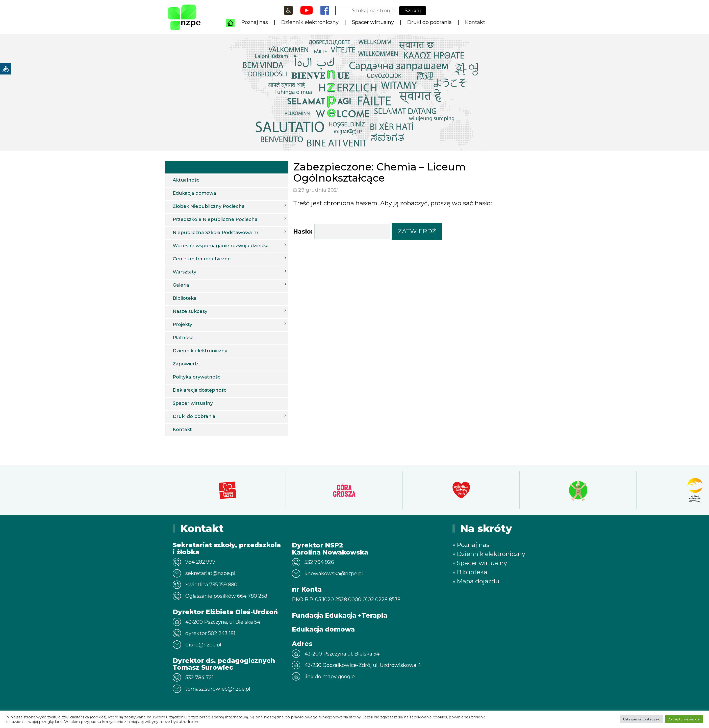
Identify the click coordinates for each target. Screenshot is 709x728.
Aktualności (187, 180)
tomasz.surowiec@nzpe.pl (218, 689)
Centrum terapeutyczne (229, 259)
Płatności (184, 338)
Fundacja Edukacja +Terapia (340, 615)
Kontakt (475, 22)
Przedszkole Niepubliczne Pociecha (229, 219)
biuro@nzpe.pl (203, 645)
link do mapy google (330, 676)
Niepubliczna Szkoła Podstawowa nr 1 (229, 232)
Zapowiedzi (186, 364)
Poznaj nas (255, 22)
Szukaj (413, 11)
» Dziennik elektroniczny (489, 554)
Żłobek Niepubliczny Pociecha (229, 206)
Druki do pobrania (429, 22)
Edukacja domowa (194, 193)
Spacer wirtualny (373, 22)
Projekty (229, 324)
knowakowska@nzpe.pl (334, 573)
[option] (227, 490)
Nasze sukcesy (229, 311)
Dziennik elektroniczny (310, 22)
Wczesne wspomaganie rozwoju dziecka (229, 245)
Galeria (229, 285)
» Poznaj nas (471, 545)
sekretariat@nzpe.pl (210, 573)
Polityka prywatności (197, 377)
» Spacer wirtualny (480, 563)
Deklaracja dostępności (200, 390)
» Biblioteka (470, 572)
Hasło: (342, 231)
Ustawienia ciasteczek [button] (641, 719)
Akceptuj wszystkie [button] (684, 719)
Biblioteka (185, 298)
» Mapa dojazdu (476, 581)
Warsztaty (229, 272)
